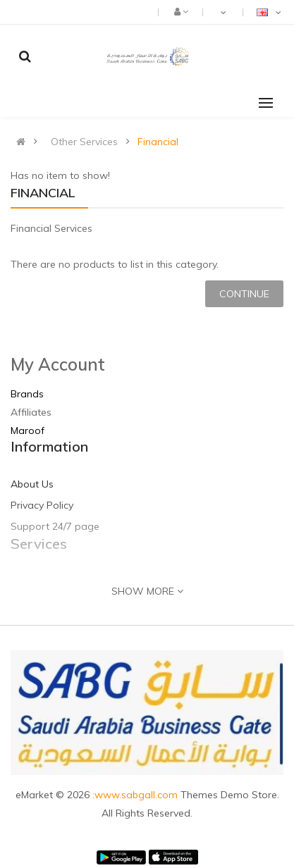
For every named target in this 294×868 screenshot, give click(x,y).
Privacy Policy (42, 505)
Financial (158, 142)
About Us (32, 484)
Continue (244, 294)
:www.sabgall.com (136, 795)
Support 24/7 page (55, 526)
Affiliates (31, 412)
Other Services (84, 142)
